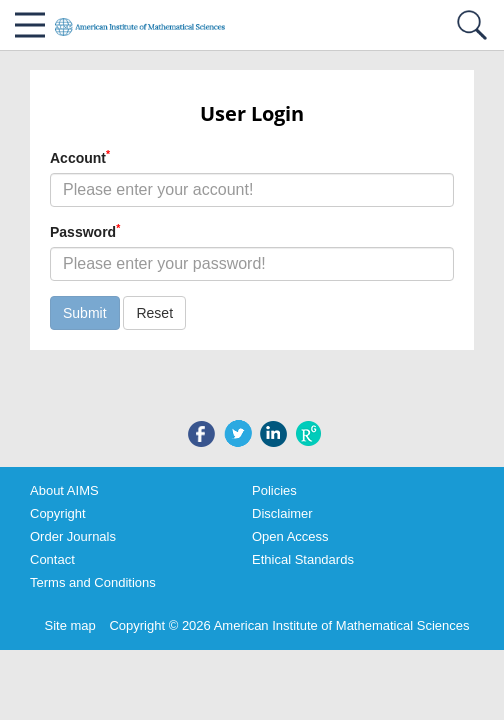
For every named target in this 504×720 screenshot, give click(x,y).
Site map (70, 625)
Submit (85, 313)
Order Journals (73, 536)
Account (80, 157)
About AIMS (64, 490)
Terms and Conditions (93, 582)
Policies (274, 490)
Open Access (290, 536)
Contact (52, 559)
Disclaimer (282, 513)
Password (85, 231)
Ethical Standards (303, 559)
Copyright (58, 513)
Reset (154, 313)
